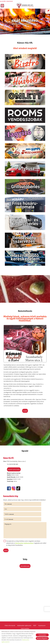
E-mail (31, 524)
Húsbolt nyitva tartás (12, 483)
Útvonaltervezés (25, 571)
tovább (25, 424)
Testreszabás (42, 635)
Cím (28, 519)
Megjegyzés (10, 529)
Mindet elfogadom (42, 638)
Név (10, 519)
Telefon (11, 524)
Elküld (8, 556)
